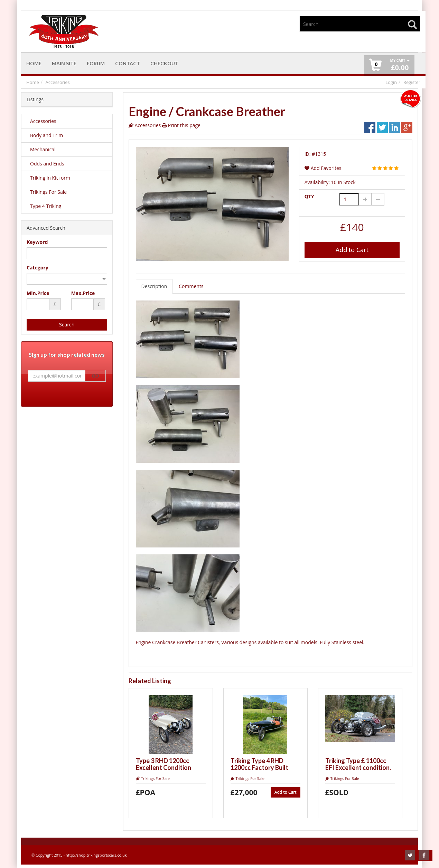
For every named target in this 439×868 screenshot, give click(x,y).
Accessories (58, 82)
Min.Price (38, 293)
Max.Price (83, 293)
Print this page (184, 125)
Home (33, 82)
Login (391, 82)
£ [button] (400, 65)
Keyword (37, 242)
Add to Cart (352, 250)
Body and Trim (46, 135)
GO (95, 376)
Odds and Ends (47, 164)
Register (412, 82)
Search (67, 325)
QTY (309, 196)
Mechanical (43, 149)
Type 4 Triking (46, 206)
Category (38, 268)
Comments (191, 286)
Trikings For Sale (48, 192)
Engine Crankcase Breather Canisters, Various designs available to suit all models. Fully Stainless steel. (250, 600)
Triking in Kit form (50, 178)
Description (154, 286)
